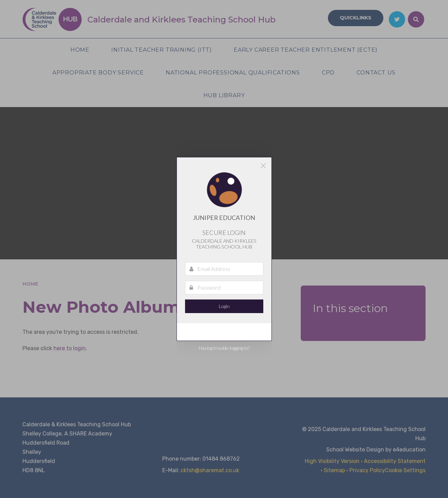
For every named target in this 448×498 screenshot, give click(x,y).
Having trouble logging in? (224, 348)
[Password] (224, 288)
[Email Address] (224, 269)
